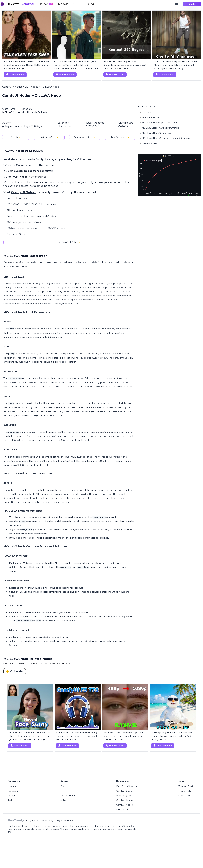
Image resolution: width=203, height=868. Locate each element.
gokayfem (8, 126)
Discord (64, 786)
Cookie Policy (185, 796)
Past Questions (120, 137)
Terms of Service (187, 786)
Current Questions (85, 137)
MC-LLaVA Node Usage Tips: (156, 133)
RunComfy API (124, 796)
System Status (68, 796)
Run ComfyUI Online (69, 242)
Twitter (11, 800)
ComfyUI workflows (127, 826)
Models (63, 4)
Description (148, 112)
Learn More (122, 809)
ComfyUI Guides (125, 791)
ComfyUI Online (23, 192)
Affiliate (64, 800)
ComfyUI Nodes (124, 805)
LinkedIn (12, 786)
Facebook (13, 791)
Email (63, 791)
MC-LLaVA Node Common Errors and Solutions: (166, 138)
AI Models (65, 829)
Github (16, 137)
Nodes (19, 87)
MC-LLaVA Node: (151, 117)
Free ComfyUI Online (127, 786)
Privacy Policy (185, 791)
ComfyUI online (70, 826)
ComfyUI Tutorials (125, 800)
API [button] (76, 4)
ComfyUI (28, 4)
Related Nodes (149, 143)
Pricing (89, 4)
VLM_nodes (31, 87)
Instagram (13, 796)
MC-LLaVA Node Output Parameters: (161, 128)
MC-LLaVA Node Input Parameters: (160, 123)
